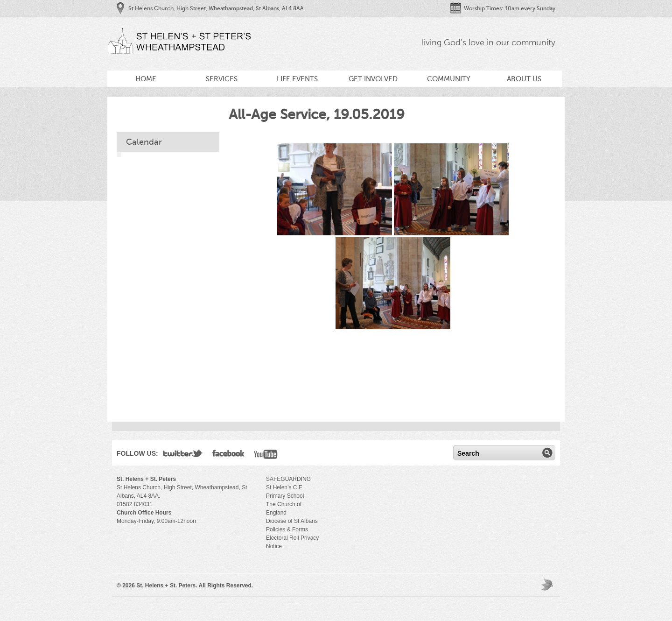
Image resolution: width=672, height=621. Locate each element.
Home (146, 79)
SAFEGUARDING (288, 479)
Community (449, 79)
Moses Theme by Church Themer (548, 584)
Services (222, 79)
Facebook (228, 455)
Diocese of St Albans (292, 521)
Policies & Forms (287, 529)
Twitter (183, 455)
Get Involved (373, 79)
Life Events (297, 79)
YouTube (266, 455)
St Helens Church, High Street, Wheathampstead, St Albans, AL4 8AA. (217, 8)
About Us (524, 79)
